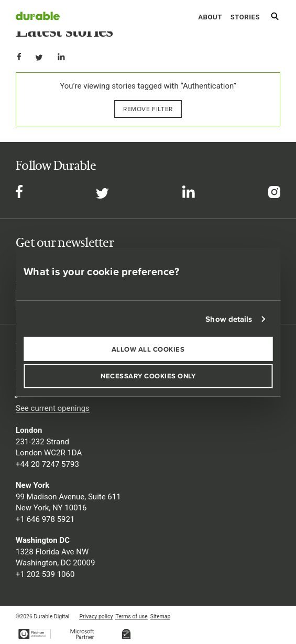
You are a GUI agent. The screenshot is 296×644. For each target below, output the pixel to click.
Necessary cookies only (148, 376)
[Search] (275, 18)
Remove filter (148, 109)
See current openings (53, 408)
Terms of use (131, 616)
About (210, 17)
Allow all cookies (148, 349)
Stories (245, 17)
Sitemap (161, 616)
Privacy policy (96, 616)
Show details (229, 319)
